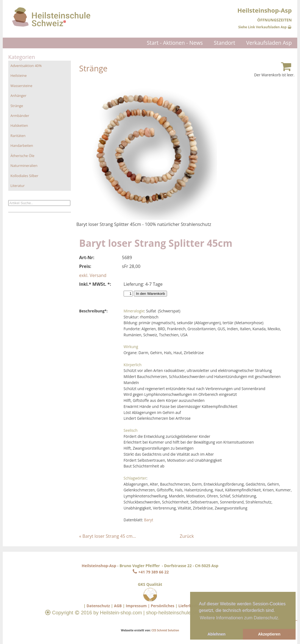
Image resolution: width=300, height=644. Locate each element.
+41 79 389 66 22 (150, 572)
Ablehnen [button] (216, 634)
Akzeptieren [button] (269, 634)
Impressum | (138, 606)
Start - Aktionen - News (175, 43)
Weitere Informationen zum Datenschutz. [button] (240, 618)
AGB (118, 606)
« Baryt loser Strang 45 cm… (108, 536)
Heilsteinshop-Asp (99, 566)
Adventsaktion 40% (26, 66)
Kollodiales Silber (24, 176)
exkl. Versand (93, 275)
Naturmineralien (24, 166)
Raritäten (18, 136)
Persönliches (163, 606)
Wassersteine (21, 86)
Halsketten (19, 125)
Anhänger (18, 96)
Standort (224, 43)
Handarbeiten (22, 145)
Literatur (18, 186)
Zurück (187, 536)
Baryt (149, 520)
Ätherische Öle (22, 156)
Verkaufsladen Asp (269, 43)
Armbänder (20, 116)
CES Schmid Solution (165, 630)
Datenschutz (98, 606)
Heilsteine (19, 75)
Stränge (17, 106)
